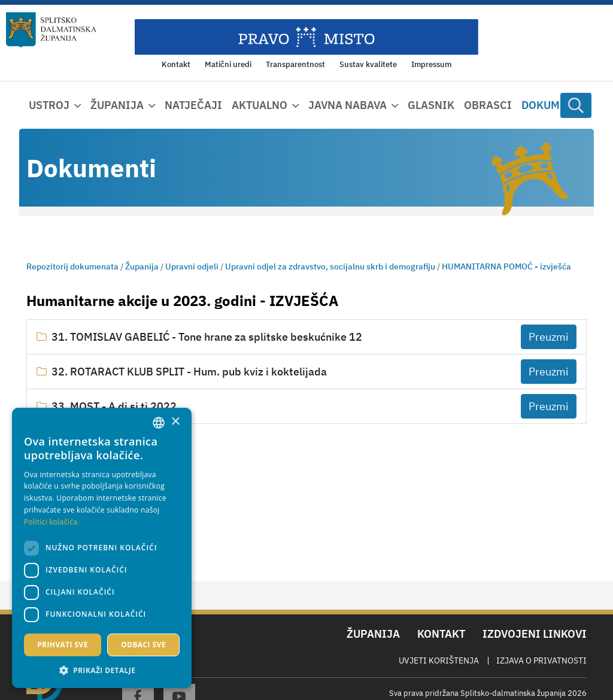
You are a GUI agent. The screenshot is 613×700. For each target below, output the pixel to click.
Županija (142, 266)
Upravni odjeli (192, 266)
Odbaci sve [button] (143, 645)
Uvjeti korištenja (439, 660)
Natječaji (193, 105)
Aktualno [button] (260, 105)
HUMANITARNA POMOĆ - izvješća (506, 266)
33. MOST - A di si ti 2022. (116, 406)
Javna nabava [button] (348, 105)
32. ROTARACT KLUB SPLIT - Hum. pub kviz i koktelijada (189, 372)
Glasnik (431, 105)
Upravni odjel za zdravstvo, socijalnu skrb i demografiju (330, 266)
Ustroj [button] (49, 105)
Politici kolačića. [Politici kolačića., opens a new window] (52, 522)
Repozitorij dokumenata (72, 266)
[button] (102, 670)
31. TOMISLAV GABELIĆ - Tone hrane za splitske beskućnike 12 (207, 337)
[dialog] (102, 548)
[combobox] (159, 423)
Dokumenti (553, 105)
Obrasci (488, 105)
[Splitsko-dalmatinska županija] (51, 30)
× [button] (175, 422)
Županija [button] (117, 105)
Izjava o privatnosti (541, 660)
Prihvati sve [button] (63, 645)
